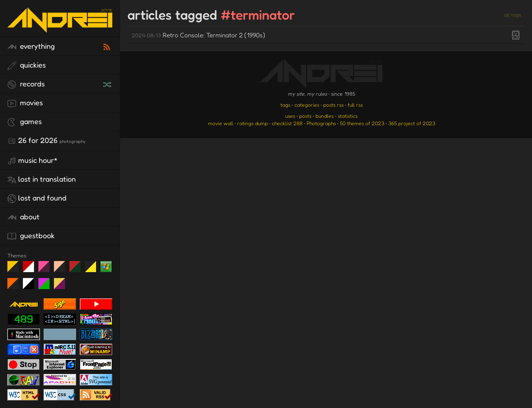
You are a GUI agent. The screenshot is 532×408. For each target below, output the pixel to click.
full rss (355, 105)
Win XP (106, 267)
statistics (348, 116)
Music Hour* (33, 161)
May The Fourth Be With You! (93, 270)
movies (25, 103)
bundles (325, 116)
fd (46, 270)
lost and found (37, 198)
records (26, 84)
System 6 (31, 287)
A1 (47, 287)
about (23, 217)
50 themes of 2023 (362, 123)
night (16, 270)
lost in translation (42, 179)
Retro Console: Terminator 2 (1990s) (199, 35)
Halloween (16, 287)
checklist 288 (287, 123)
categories (307, 105)
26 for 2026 (46, 141)
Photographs (321, 123)
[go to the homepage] (60, 28)
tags (285, 105)
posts (305, 116)
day (31, 270)
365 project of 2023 (412, 123)
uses (290, 116)
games (25, 122)
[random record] (108, 83)
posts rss (333, 105)
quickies (27, 65)
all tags (512, 15)
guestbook (31, 236)
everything (31, 47)
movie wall (221, 123)
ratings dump (253, 123)
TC (62, 287)
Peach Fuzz (62, 270)
